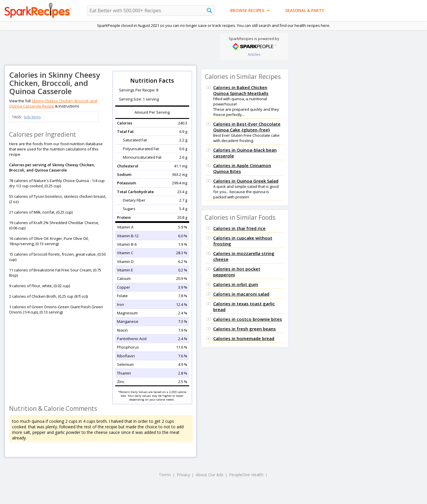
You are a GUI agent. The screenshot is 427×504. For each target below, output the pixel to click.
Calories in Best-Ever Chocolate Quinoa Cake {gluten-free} (247, 127)
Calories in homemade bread (244, 338)
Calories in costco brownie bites (248, 319)
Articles (254, 54)
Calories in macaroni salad (241, 294)
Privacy (183, 475)
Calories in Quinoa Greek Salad (246, 181)
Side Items (32, 117)
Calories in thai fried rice (239, 228)
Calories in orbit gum (236, 284)
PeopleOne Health (246, 475)
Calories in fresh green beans (245, 329)
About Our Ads (210, 475)
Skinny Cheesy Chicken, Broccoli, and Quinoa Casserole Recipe (53, 103)
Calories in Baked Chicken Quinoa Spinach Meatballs (241, 90)
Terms (165, 475)
